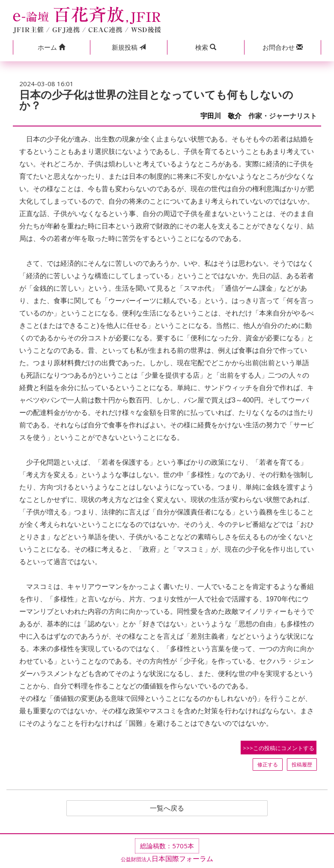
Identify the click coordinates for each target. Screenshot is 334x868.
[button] (51, 47)
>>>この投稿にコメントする (279, 748)
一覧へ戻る (167, 808)
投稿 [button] (129, 47)
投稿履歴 (302, 764)
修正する (268, 764)
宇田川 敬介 (221, 116)
